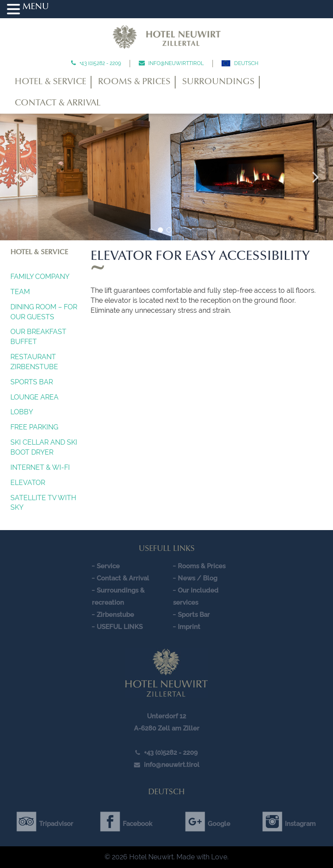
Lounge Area (34, 397)
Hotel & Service (51, 82)
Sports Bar (32, 382)
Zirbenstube (115, 615)
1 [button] (160, 230)
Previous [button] (17, 177)
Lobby (22, 412)
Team (20, 292)
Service (108, 566)
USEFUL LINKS (120, 627)
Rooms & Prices (134, 82)
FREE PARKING (34, 427)
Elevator (28, 483)
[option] (166, 177)
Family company (40, 277)
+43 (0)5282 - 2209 (100, 63)
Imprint (189, 627)
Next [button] (316, 177)
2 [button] (169, 230)
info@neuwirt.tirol (175, 63)
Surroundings (218, 82)
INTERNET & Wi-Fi (40, 467)
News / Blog (198, 578)
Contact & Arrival (58, 103)
